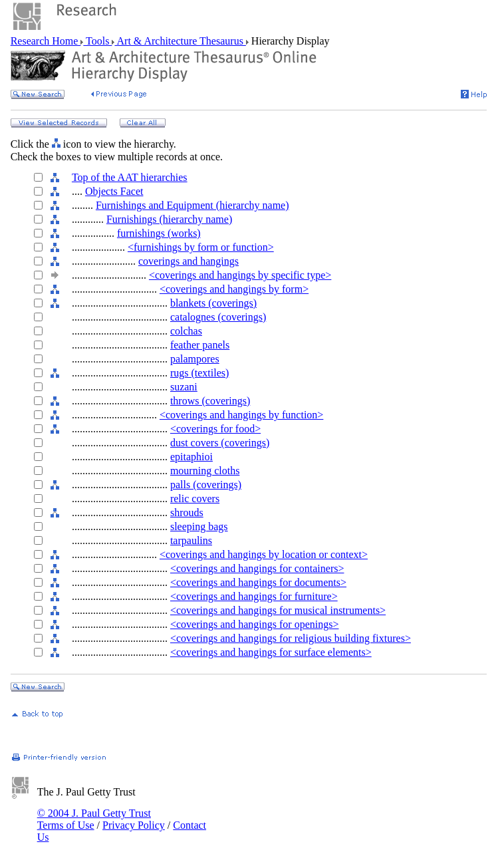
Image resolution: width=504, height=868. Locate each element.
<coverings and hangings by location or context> (264, 554)
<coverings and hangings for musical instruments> (278, 610)
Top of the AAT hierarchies (130, 177)
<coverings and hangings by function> (241, 415)
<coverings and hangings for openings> (255, 624)
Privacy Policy (134, 825)
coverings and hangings (189, 261)
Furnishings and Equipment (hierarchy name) (192, 205)
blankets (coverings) (213, 303)
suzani (184, 387)
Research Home (46, 41)
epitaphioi (191, 457)
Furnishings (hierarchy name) (169, 219)
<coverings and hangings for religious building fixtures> (291, 638)
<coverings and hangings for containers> (257, 568)
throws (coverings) (210, 401)
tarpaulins (191, 540)
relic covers (195, 499)
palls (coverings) (206, 485)
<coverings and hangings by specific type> (240, 275)
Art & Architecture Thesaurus (180, 41)
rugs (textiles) (199, 373)
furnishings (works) (159, 233)
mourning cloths (205, 471)
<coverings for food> (215, 429)
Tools (97, 41)
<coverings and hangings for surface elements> (271, 652)
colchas (186, 331)
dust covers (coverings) (220, 443)
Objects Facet (114, 191)
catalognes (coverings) (218, 317)
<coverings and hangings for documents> (258, 582)
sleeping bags (199, 526)
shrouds (187, 512)
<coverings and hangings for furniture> (254, 596)
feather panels (200, 345)
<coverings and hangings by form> (234, 289)
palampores (195, 359)
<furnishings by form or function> (201, 247)
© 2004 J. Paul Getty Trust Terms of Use (94, 819)
